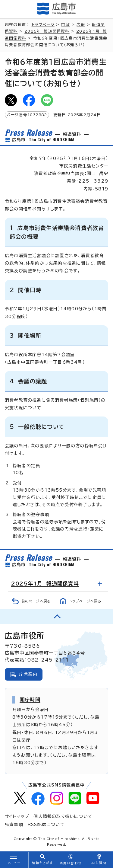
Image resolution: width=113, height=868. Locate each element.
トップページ (43, 25)
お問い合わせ (71, 863)
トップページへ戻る (85, 601)
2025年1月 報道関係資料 (45, 584)
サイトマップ (17, 816)
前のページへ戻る (36, 601)
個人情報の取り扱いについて (63, 816)
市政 (65, 25)
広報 (81, 25)
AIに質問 (99, 863)
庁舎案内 (28, 674)
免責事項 (14, 825)
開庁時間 (30, 700)
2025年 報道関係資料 (47, 31)
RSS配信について (46, 825)
